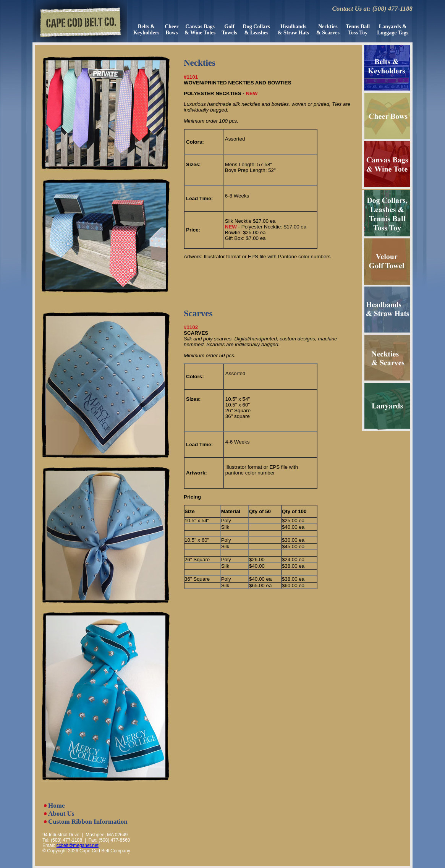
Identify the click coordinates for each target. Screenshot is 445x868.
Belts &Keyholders (146, 30)
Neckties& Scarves (328, 30)
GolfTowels (229, 30)
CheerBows (172, 30)
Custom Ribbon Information (88, 822)
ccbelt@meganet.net (78, 845)
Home (56, 806)
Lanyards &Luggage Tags (393, 30)
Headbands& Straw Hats (293, 30)
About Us (61, 814)
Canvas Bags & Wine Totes (200, 30)
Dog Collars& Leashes (256, 30)
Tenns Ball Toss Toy (358, 30)
